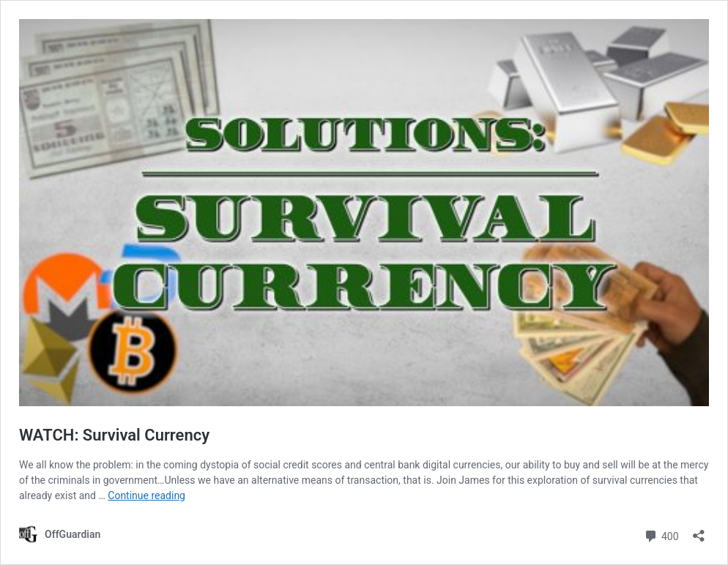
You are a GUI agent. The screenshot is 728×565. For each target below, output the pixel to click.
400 (661, 535)
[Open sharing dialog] (699, 531)
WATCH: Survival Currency (114, 435)
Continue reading (146, 495)
